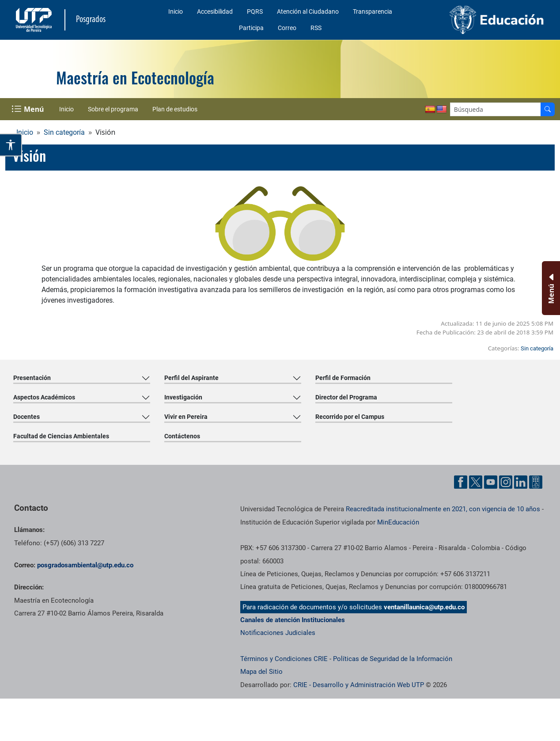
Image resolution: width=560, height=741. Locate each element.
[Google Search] (496, 109)
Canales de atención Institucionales (293, 620)
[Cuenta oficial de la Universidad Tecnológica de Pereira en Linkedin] (521, 482)
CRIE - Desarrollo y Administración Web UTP (359, 685)
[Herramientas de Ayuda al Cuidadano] (536, 482)
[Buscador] (548, 109)
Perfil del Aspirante (191, 378)
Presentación (32, 378)
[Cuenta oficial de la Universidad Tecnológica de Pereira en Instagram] (506, 482)
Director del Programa (346, 397)
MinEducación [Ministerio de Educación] (398, 522)
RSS (316, 28)
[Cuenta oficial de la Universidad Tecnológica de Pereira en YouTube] (491, 482)
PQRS (255, 11)
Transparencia (373, 11)
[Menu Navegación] (28, 109)
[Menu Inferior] (550, 288)
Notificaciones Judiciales (278, 633)
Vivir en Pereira (186, 417)
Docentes (26, 417)
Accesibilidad (215, 11)
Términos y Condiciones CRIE (284, 659)
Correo (287, 28)
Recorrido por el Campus (350, 417)
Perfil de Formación (343, 378)
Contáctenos (182, 436)
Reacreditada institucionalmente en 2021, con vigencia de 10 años (443, 509)
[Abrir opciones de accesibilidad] (11, 145)
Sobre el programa (113, 109)
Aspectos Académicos (44, 397)
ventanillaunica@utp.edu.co (424, 607)
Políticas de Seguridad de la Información (393, 659)
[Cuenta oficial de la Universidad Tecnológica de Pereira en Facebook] (461, 482)
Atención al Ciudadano (308, 11)
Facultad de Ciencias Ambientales (61, 436)
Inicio (176, 11)
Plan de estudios (175, 109)
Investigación (183, 397)
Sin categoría (64, 132)
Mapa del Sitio (261, 672)
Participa (251, 28)
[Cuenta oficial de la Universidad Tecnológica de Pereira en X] (476, 482)
